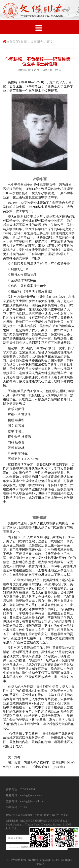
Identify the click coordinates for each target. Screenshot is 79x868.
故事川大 (37, 42)
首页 (24, 42)
